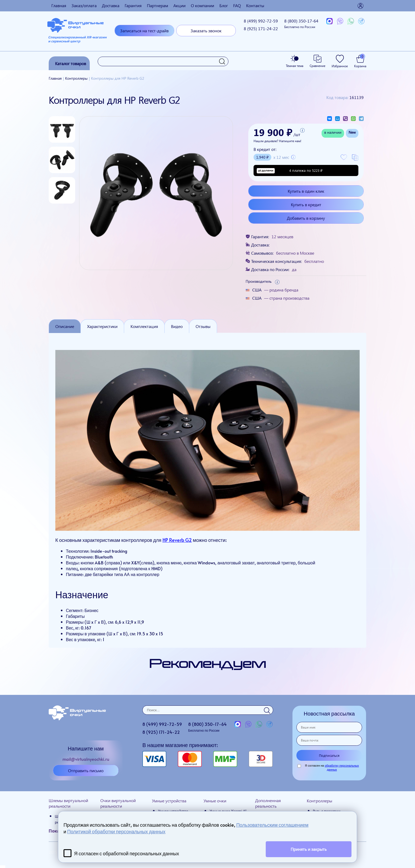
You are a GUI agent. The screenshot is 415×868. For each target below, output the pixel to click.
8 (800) (301, 23)
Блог (224, 5)
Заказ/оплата (84, 5)
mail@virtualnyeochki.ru (86, 759)
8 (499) (261, 21)
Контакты (255, 5)
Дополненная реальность (268, 803)
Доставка (111, 5)
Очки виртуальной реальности (118, 803)
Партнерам (157, 5)
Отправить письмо (86, 770)
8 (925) (261, 28)
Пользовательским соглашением (272, 825)
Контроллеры (319, 801)
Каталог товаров (71, 63)
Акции (179, 5)
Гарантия (133, 5)
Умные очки (215, 801)
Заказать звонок (206, 31)
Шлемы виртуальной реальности (68, 803)
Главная (59, 5)
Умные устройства (169, 801)
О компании (202, 5)
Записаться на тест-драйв (144, 31)
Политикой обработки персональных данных (116, 831)
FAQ (237, 5)
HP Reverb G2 (177, 540)
